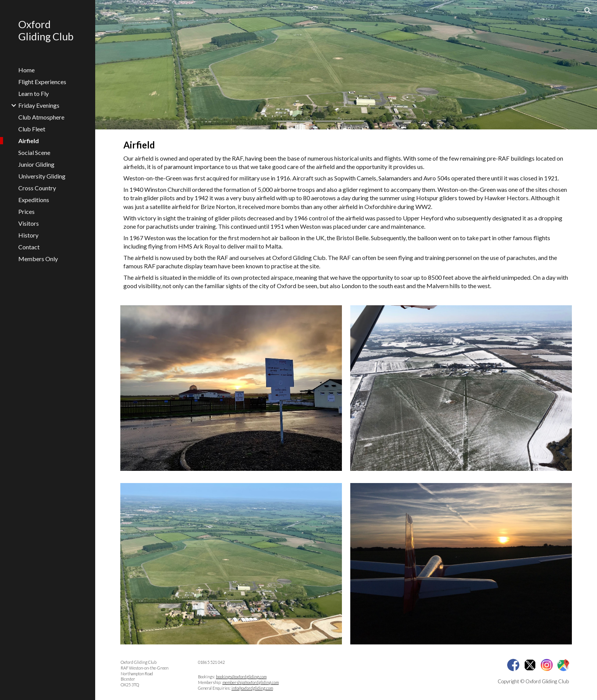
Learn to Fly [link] (34, 93)
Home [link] (26, 70)
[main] (346, 214)
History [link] (28, 235)
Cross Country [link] (37, 188)
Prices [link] (26, 211)
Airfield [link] (29, 141)
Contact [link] (29, 247)
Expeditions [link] (34, 200)
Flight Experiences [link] (42, 82)
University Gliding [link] (42, 176)
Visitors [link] (29, 223)
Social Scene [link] (34, 152)
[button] (588, 11)
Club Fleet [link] (32, 129)
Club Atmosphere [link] (41, 117)
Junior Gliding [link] (36, 164)
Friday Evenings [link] (39, 105)
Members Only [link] (38, 259)
